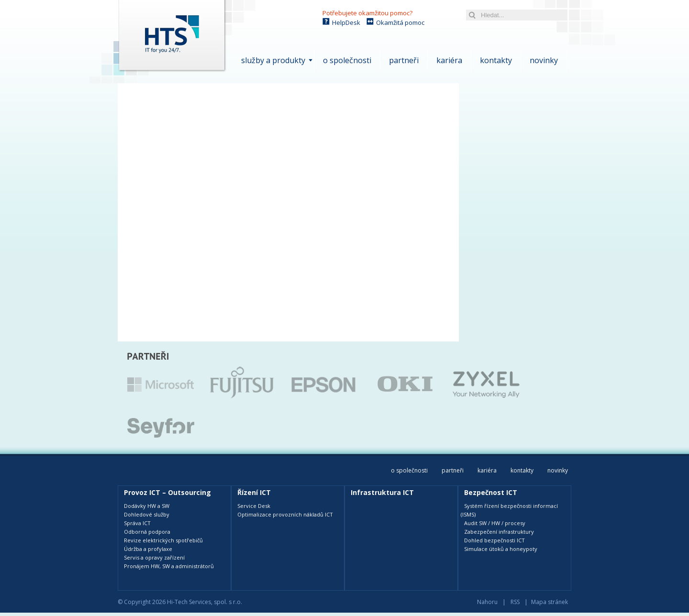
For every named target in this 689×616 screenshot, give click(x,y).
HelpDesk (346, 22)
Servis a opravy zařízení (154, 557)
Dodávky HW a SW (147, 506)
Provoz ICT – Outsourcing (167, 492)
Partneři (404, 60)
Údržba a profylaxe (148, 549)
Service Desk (254, 506)
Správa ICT (137, 523)
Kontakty (496, 60)
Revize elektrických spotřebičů (163, 540)
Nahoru (487, 602)
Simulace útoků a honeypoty (501, 549)
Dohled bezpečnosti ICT (495, 540)
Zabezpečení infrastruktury (499, 532)
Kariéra (449, 60)
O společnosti (347, 60)
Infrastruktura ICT (382, 492)
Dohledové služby (147, 514)
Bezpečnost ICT (491, 492)
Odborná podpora (147, 532)
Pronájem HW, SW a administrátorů (169, 566)
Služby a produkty (273, 60)
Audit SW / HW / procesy (495, 523)
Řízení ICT (254, 492)
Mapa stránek (550, 602)
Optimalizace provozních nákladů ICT (285, 514)
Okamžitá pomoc (400, 22)
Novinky (544, 60)
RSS (515, 602)
